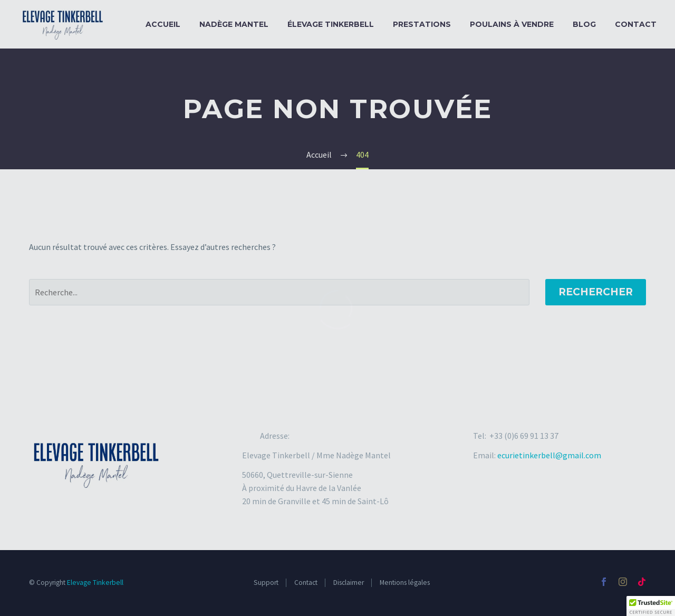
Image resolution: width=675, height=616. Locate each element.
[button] (651, 606)
